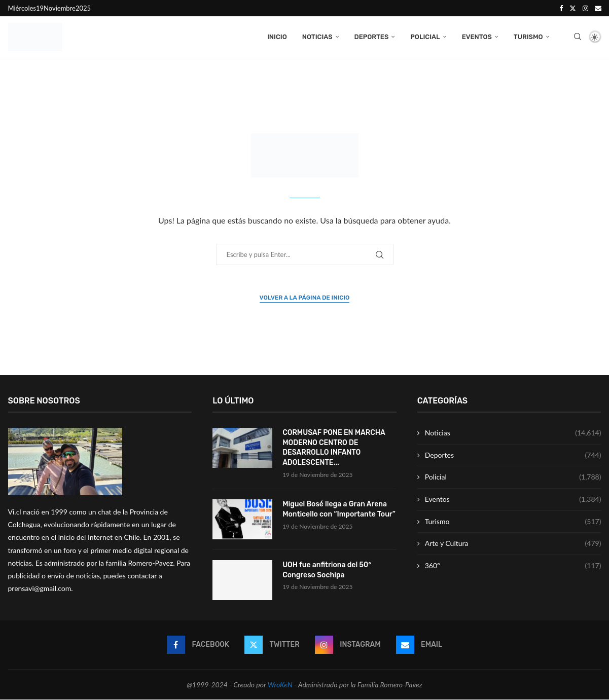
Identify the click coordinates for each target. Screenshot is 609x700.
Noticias (317, 37)
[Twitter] (573, 8)
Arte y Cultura (513, 544)
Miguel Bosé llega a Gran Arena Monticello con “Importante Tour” (339, 510)
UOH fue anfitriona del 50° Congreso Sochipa (327, 570)
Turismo (528, 37)
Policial (425, 37)
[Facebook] (561, 8)
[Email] (598, 8)
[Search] (578, 37)
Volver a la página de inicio (305, 298)
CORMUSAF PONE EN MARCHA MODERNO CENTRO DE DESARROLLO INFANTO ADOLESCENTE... (334, 448)
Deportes (372, 37)
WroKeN (280, 685)
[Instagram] (585, 8)
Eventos (477, 37)
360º (513, 566)
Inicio (277, 37)
